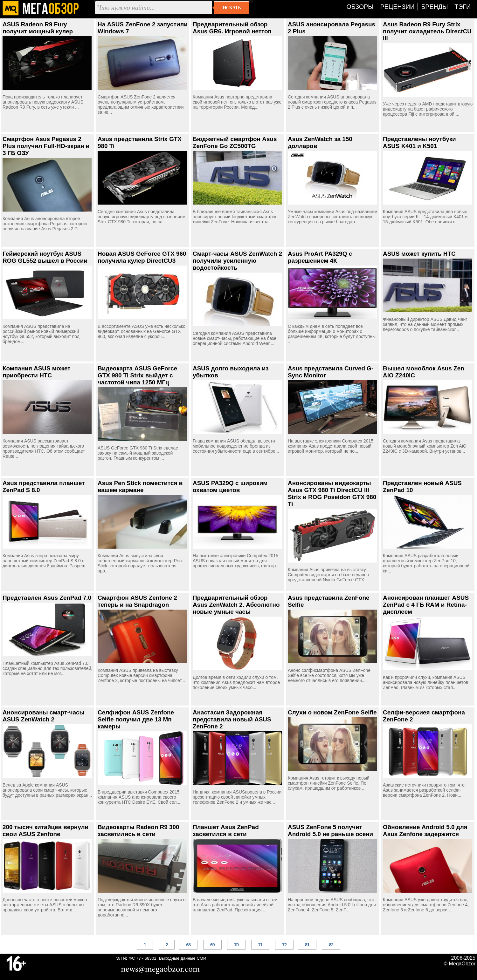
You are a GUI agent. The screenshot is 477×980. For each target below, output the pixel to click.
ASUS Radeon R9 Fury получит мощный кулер (38, 28)
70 (236, 945)
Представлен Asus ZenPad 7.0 (47, 598)
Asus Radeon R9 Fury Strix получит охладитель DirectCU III (427, 31)
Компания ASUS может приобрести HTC (36, 372)
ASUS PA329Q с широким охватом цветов (230, 487)
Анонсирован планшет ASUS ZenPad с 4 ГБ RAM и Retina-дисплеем (426, 605)
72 (284, 945)
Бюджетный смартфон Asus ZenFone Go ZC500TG (235, 142)
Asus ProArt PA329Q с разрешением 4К (320, 257)
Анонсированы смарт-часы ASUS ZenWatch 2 (44, 716)
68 (188, 945)
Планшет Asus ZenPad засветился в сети (226, 831)
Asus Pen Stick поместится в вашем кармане (140, 487)
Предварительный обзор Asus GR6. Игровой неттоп (232, 28)
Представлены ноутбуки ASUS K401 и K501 (419, 142)
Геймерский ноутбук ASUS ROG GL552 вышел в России (45, 257)
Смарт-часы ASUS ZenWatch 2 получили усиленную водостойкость (237, 261)
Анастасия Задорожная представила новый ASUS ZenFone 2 (232, 719)
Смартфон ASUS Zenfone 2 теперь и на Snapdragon (137, 601)
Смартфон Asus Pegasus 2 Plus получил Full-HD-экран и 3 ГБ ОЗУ (46, 146)
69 (212, 945)
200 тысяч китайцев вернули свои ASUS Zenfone (45, 831)
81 (307, 945)
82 (331, 945)
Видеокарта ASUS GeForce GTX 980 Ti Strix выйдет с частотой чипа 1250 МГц (137, 375)
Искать (232, 8)
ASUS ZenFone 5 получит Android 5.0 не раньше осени (330, 831)
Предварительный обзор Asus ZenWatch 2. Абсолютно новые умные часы (236, 605)
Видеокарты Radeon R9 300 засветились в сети (138, 831)
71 (260, 945)
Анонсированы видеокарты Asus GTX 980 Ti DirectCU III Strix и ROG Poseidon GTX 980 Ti (332, 493)
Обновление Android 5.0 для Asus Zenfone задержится (425, 831)
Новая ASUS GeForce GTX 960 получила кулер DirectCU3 (142, 257)
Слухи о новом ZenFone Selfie (332, 712)
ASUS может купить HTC (419, 254)
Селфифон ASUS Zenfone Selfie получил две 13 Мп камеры (136, 719)
